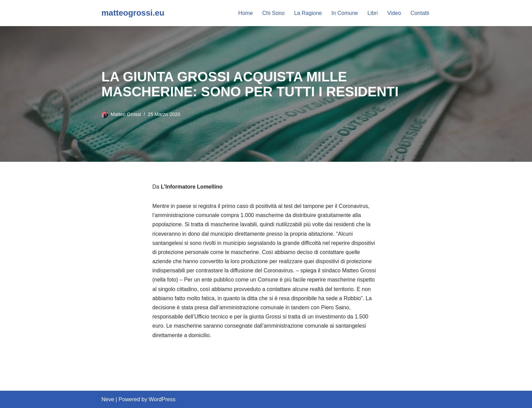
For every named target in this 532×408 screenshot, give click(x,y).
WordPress (162, 399)
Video (394, 13)
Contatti (420, 13)
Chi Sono (273, 13)
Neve (108, 399)
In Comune (345, 13)
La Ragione (308, 13)
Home (245, 13)
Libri (373, 13)
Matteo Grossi (126, 114)
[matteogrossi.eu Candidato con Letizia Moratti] (133, 13)
